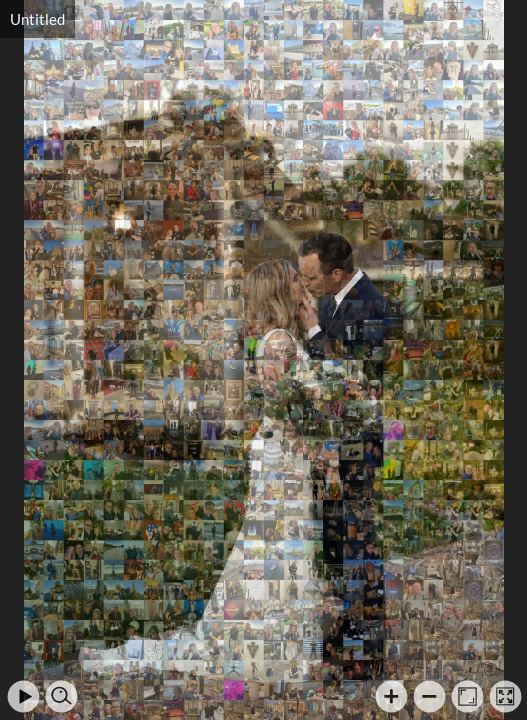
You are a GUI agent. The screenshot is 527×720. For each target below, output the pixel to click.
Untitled (37, 19)
